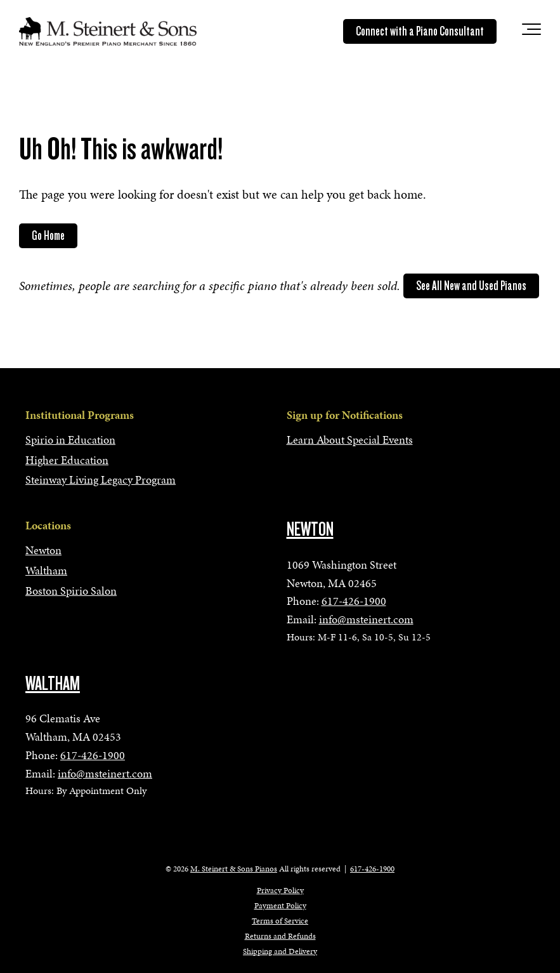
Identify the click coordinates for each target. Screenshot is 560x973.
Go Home (48, 235)
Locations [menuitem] (48, 525)
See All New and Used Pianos (471, 286)
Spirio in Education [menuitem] (70, 440)
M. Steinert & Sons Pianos (234, 869)
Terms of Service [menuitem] (280, 921)
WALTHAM (53, 684)
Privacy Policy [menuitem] (280, 890)
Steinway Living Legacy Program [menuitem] (101, 480)
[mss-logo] (108, 31)
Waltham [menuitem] (46, 570)
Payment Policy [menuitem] (280, 906)
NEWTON (310, 529)
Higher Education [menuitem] (67, 460)
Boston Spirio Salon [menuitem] (71, 591)
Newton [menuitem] (43, 550)
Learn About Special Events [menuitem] (350, 440)
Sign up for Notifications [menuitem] (345, 415)
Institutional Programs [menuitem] (80, 415)
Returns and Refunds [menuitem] (280, 936)
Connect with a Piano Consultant (420, 31)
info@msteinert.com (366, 619)
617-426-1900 (354, 601)
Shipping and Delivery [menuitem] (280, 951)
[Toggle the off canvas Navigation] (531, 32)
